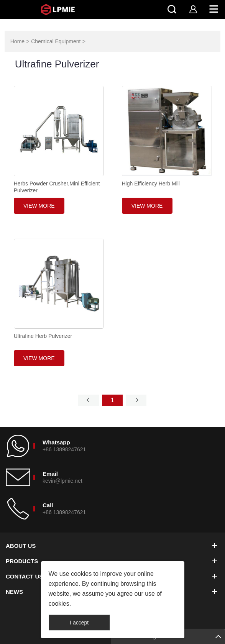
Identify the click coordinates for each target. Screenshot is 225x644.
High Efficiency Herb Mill (151, 184)
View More (39, 206)
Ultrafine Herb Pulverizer (43, 336)
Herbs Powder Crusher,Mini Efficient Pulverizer (57, 187)
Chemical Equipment (56, 41)
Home (17, 41)
